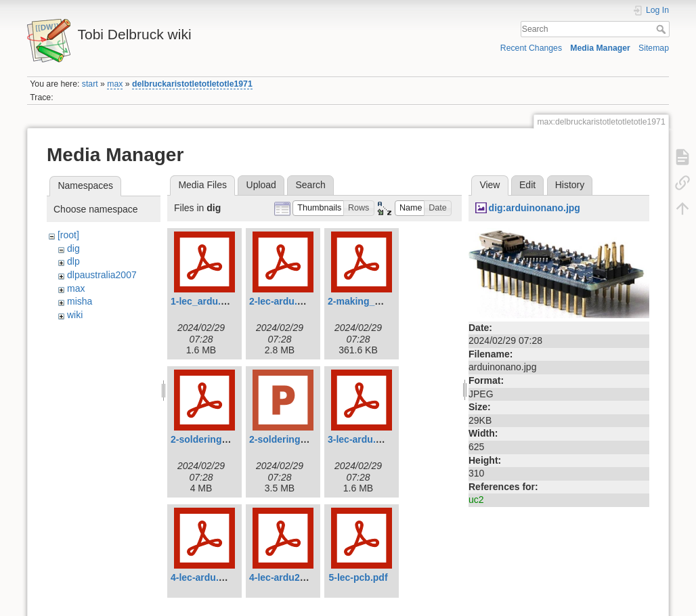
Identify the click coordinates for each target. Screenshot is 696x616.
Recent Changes (531, 48)
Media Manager (600, 48)
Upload (261, 185)
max (115, 84)
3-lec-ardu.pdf (359, 439)
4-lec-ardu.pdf (202, 577)
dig (73, 248)
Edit (527, 185)
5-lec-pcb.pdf (358, 577)
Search (662, 29)
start (90, 84)
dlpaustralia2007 (102, 275)
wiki (75, 315)
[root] (68, 235)
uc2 (476, 500)
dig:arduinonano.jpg (535, 208)
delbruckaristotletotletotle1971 (192, 84)
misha (80, 301)
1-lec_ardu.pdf (203, 301)
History (570, 185)
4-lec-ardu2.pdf (283, 577)
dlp (73, 261)
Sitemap (654, 48)
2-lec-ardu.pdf (281, 301)
